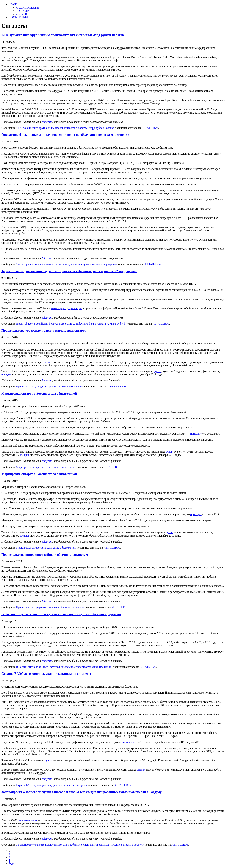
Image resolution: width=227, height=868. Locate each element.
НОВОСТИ (23, 11)
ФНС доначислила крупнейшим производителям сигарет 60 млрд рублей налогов (63, 35)
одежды (6, 374)
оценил (48, 760)
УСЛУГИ (21, 14)
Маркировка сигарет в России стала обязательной (39, 393)
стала (47, 362)
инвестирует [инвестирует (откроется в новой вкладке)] (58, 308)
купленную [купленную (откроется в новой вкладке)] (75, 308)
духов (158, 371)
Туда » (12, 863)
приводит (196, 434)
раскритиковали (27, 820)
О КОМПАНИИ (18, 17)
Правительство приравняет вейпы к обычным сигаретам (45, 555)
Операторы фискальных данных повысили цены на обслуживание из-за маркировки (65, 135)
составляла (129, 742)
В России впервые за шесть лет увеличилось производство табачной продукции (61, 614)
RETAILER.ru (150, 128)
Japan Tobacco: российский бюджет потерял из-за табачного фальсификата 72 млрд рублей (69, 271)
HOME (13, 4)
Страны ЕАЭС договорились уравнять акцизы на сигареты (46, 674)
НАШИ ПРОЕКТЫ (27, 8)
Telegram (47, 122)
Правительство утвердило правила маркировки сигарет (44, 331)
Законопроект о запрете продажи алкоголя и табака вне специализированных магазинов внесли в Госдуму (81, 792)
